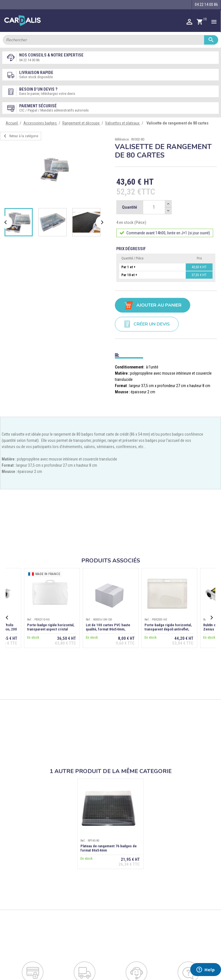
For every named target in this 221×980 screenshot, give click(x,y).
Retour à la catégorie (20, 136)
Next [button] (103, 222)
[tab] (166, 354)
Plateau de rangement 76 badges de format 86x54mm (109, 848)
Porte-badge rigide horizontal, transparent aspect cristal (51, 627)
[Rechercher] (110, 40)
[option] (55, 169)
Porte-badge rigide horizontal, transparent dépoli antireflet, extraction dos (168, 629)
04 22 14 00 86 (29, 60)
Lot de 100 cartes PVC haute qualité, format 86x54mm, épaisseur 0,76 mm (108, 629)
